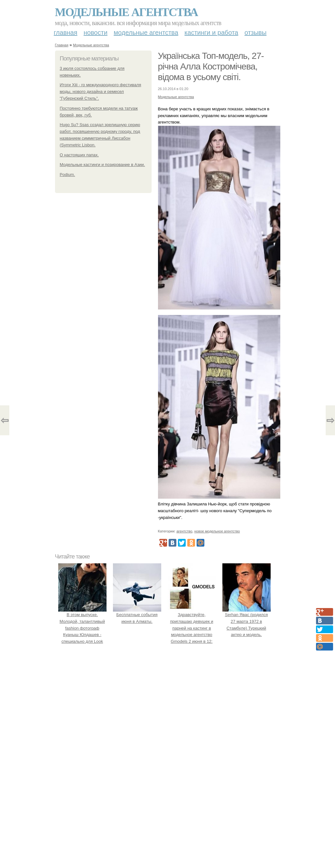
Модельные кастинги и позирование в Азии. (102, 165)
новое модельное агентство (217, 531)
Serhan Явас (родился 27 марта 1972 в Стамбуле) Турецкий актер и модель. (247, 621)
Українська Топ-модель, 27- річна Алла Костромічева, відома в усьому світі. (211, 66)
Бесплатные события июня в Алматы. (137, 615)
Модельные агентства (126, 12)
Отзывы (256, 32)
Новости (96, 32)
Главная (65, 32)
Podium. (68, 175)
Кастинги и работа (211, 32)
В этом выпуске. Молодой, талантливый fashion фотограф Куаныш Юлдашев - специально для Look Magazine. (82, 628)
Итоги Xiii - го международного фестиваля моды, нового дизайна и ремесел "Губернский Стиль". (101, 92)
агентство (184, 531)
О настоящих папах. (79, 155)
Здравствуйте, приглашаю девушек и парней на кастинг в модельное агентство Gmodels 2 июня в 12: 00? (192, 628)
